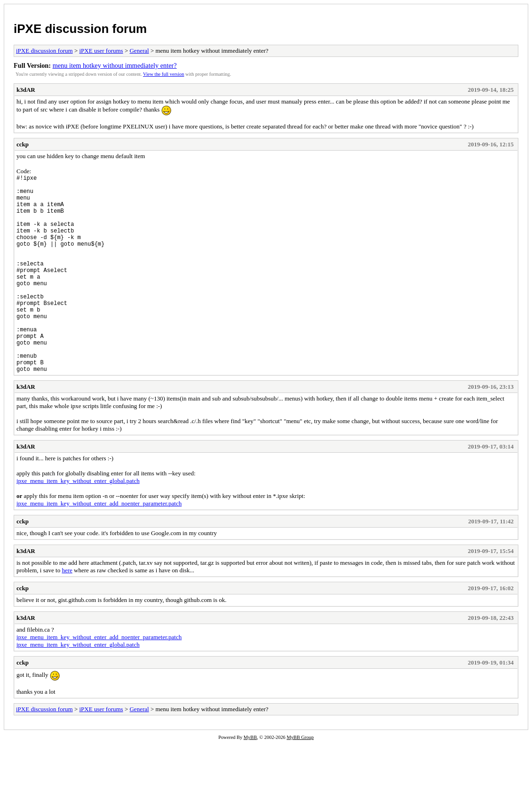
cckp (23, 144)
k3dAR (26, 90)
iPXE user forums (101, 51)
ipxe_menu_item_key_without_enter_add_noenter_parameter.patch (99, 546)
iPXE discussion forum (80, 29)
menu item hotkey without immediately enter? (115, 65)
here (67, 613)
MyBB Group (300, 780)
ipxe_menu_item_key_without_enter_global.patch (78, 523)
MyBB (250, 780)
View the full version (163, 74)
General (139, 51)
